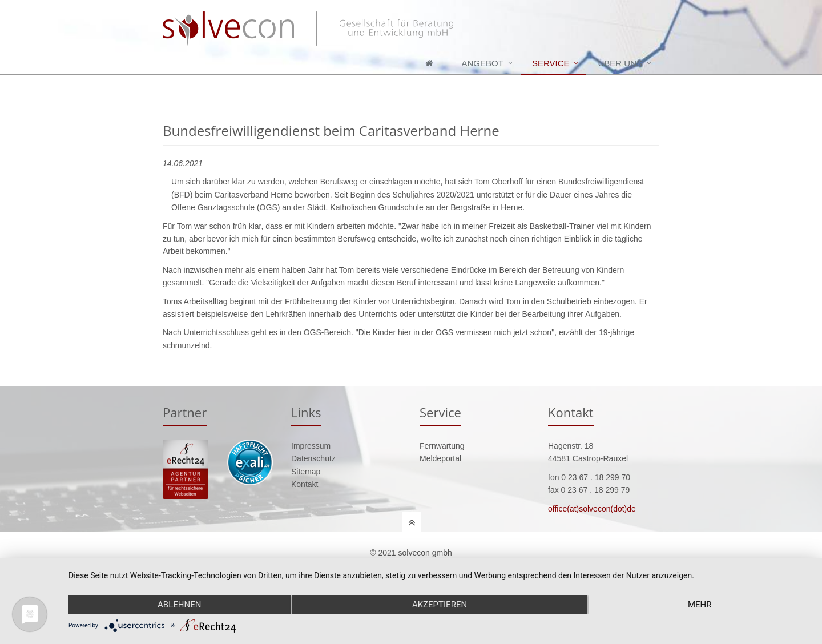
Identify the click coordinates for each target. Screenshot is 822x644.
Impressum (311, 446)
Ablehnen (179, 605)
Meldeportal (440, 458)
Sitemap (306, 472)
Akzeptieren (440, 605)
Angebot (483, 63)
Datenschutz (313, 458)
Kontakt (305, 484)
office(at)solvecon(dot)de (592, 509)
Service (551, 63)
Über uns (620, 63)
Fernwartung (442, 446)
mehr (700, 605)
